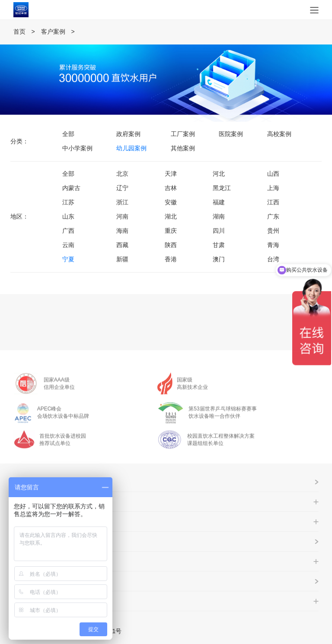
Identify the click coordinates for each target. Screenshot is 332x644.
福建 (219, 202)
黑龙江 (222, 188)
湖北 (171, 216)
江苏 (68, 202)
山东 (68, 216)
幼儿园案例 (131, 148)
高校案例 (279, 134)
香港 (171, 259)
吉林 (171, 188)
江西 (273, 202)
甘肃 (219, 245)
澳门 (219, 259)
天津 (171, 174)
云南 (68, 245)
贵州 (273, 231)
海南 (122, 231)
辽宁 (122, 188)
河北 (219, 174)
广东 (273, 216)
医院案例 (231, 134)
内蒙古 (71, 188)
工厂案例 (183, 134)
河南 (122, 216)
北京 (122, 174)
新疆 (122, 259)
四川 (219, 231)
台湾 (273, 259)
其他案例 (183, 148)
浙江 (122, 202)
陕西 (171, 245)
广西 (68, 231)
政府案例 (128, 134)
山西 (273, 174)
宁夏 (68, 259)
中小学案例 (77, 148)
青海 (273, 245)
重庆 (171, 231)
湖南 (219, 216)
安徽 (171, 202)
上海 (273, 188)
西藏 (122, 245)
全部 (68, 134)
